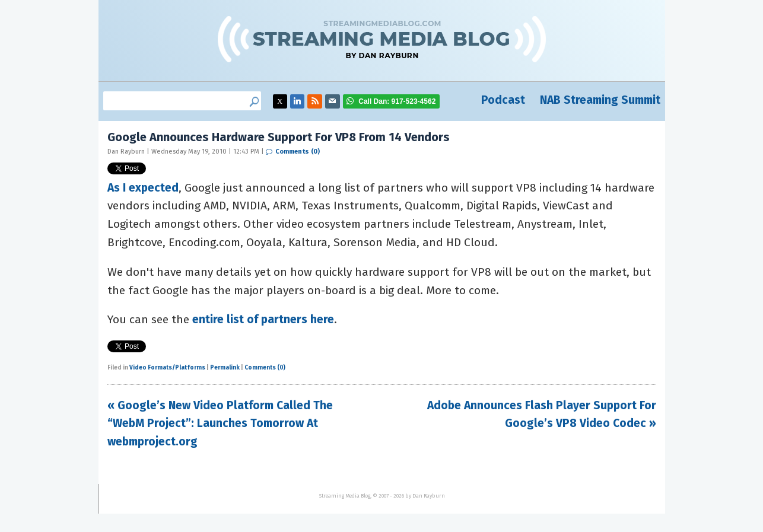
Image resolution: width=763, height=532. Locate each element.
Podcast (503, 100)
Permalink (225, 368)
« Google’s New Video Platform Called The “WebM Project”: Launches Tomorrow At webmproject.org (220, 423)
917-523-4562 (397, 101)
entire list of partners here (263, 319)
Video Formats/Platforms (167, 368)
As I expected (143, 188)
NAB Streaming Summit (600, 100)
